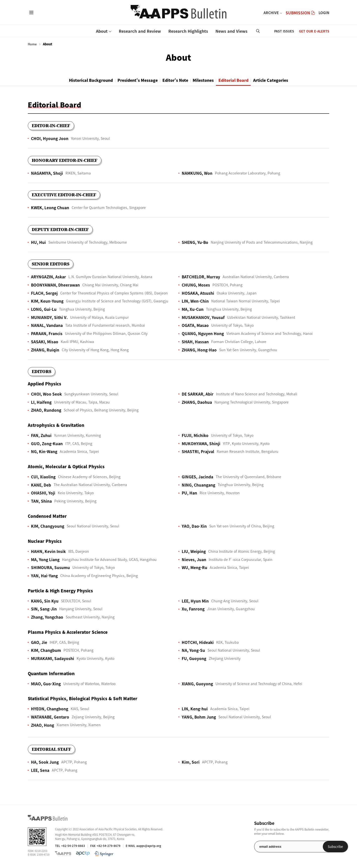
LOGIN (324, 13)
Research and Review (140, 31)
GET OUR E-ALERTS (314, 31)
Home (32, 44)
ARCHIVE (271, 13)
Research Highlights (188, 31)
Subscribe (316, 847)
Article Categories (285, 80)
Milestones (207, 80)
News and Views (231, 31)
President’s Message (130, 80)
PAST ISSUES (284, 31)
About (102, 31)
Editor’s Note (174, 80)
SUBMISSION (300, 13)
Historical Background (77, 80)
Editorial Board (242, 80)
